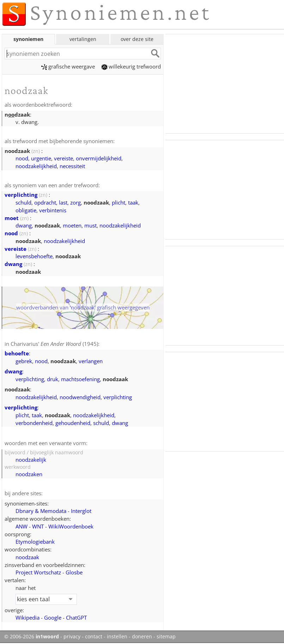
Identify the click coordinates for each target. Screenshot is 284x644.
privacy (72, 637)
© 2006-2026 (32, 637)
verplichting (21, 195)
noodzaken (29, 474)
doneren (142, 637)
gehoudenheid (73, 423)
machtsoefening (80, 379)
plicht (119, 202)
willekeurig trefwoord (131, 66)
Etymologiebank (35, 542)
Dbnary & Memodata (41, 511)
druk (53, 379)
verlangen (91, 361)
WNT (38, 526)
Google (53, 618)
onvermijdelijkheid (99, 158)
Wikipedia (28, 618)
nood (22, 158)
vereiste (64, 158)
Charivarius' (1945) (54, 344)
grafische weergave (68, 66)
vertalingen (83, 39)
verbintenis (53, 210)
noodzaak (27, 557)
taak (133, 202)
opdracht (45, 202)
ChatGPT (76, 618)
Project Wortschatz (38, 572)
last (63, 202)
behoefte (17, 353)
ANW (22, 526)
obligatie (26, 210)
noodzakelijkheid (36, 166)
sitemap (166, 637)
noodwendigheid (80, 397)
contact (94, 637)
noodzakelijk (31, 460)
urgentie (41, 158)
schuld (23, 202)
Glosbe (74, 572)
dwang (24, 225)
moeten (72, 225)
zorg (75, 202)
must (90, 225)
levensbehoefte (34, 256)
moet (12, 218)
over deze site (137, 39)
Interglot (81, 511)
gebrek (24, 361)
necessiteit (72, 166)
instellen (117, 637)
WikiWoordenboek (71, 526)
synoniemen (28, 39)
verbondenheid (34, 423)
